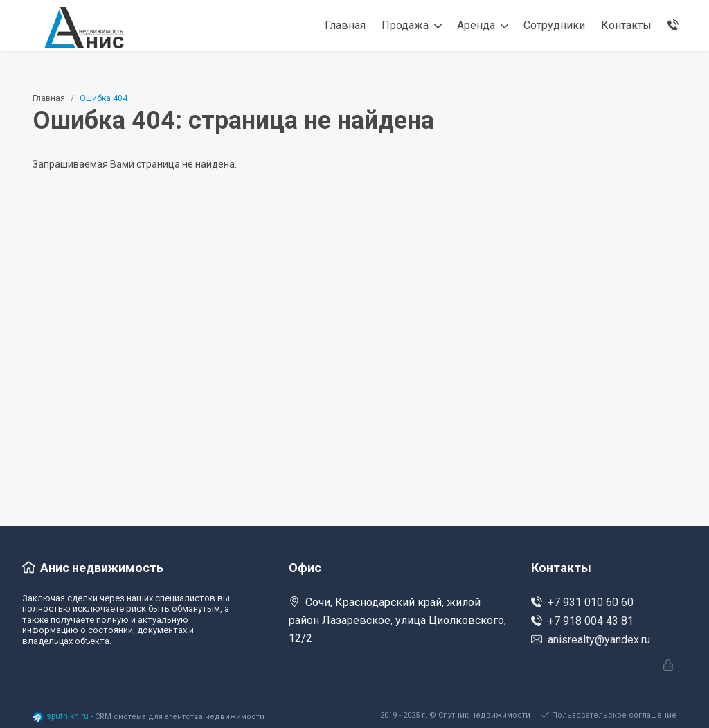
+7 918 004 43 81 (582, 621)
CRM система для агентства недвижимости (180, 717)
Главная (49, 98)
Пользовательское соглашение (609, 715)
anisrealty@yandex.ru (591, 640)
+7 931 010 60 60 (582, 602)
